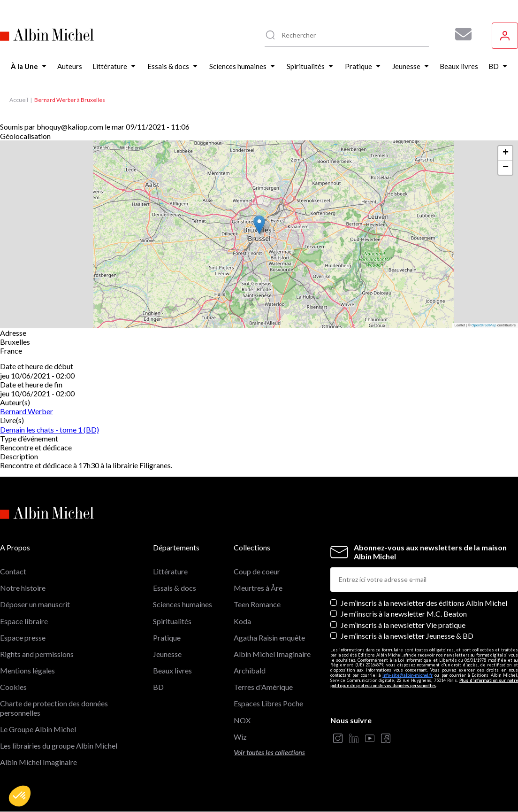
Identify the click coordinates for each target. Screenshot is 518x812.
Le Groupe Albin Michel (38, 729)
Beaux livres (172, 670)
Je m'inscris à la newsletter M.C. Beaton (404, 614)
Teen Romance (257, 604)
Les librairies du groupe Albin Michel (59, 746)
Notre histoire (23, 588)
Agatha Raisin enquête (269, 638)
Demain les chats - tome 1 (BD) (50, 429)
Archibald (250, 670)
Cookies (13, 687)
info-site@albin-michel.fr (408, 675)
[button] (20, 796)
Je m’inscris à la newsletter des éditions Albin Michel (424, 603)
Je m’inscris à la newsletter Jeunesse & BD (407, 636)
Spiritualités (172, 621)
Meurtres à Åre (258, 588)
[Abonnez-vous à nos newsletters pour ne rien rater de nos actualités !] (460, 34)
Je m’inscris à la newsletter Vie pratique (403, 625)
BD (158, 687)
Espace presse (23, 638)
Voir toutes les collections (269, 753)
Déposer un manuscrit (35, 604)
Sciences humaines (183, 604)
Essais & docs (175, 588)
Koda (242, 621)
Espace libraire (24, 621)
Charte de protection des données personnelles (54, 708)
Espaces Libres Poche (268, 703)
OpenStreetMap (484, 325)
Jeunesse (167, 654)
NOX (242, 720)
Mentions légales (27, 670)
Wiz (240, 737)
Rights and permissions (37, 654)
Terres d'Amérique (263, 687)
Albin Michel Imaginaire (38, 762)
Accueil (19, 100)
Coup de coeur (257, 571)
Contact (13, 571)
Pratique (167, 638)
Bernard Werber (27, 411)
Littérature (170, 571)
